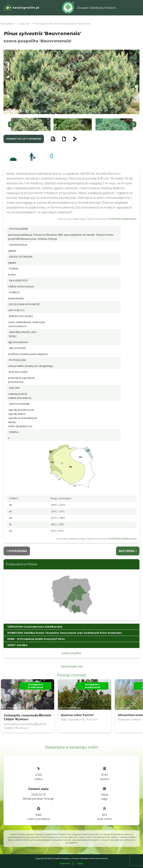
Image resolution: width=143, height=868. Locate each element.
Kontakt (65, 864)
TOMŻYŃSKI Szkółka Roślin (122, 219)
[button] (31, 124)
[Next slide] (133, 124)
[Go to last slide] (11, 124)
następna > (128, 551)
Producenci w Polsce (22, 564)
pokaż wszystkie (71, 653)
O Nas (80, 864)
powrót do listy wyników (24, 139)
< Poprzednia (17, 551)
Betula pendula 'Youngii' (38, 799)
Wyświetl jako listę (72, 666)
